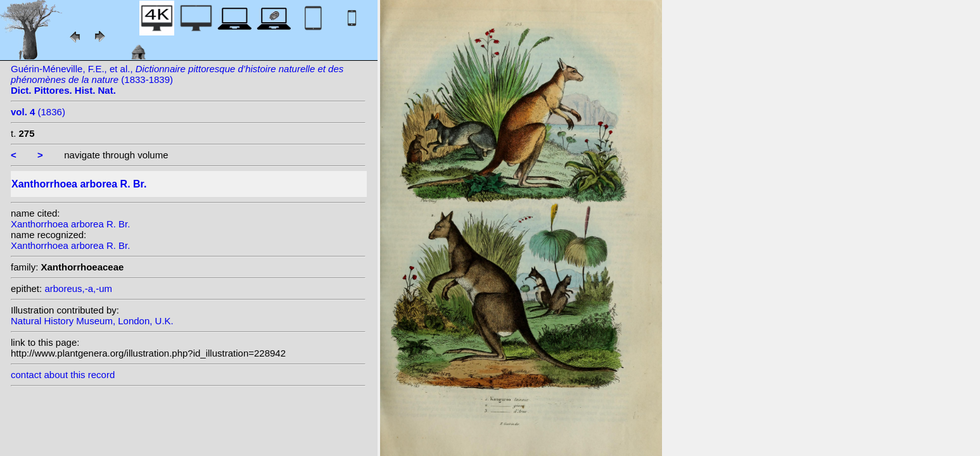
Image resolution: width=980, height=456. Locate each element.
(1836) (38, 112)
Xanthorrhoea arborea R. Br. (70, 224)
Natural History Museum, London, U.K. (92, 321)
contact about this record (63, 375)
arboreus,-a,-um (78, 288)
